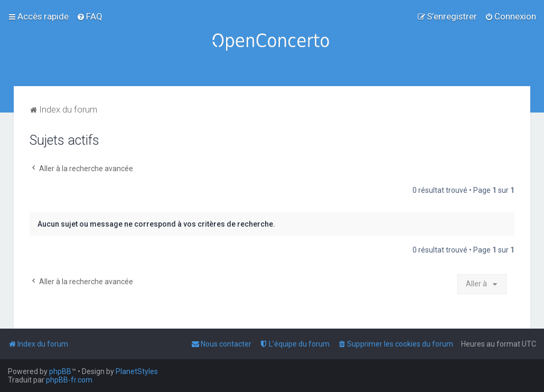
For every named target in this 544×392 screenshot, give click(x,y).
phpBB (60, 371)
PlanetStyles (137, 371)
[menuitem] (90, 16)
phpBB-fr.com (69, 380)
